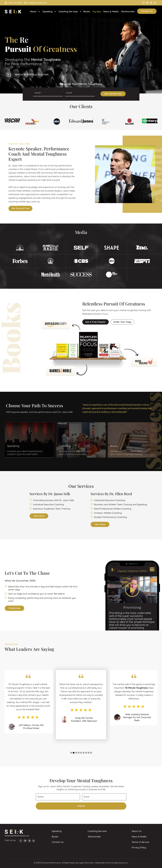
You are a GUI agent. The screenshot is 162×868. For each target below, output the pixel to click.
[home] (14, 12)
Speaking (57, 831)
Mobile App (14, 608)
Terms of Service (140, 842)
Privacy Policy (139, 847)
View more (39, 516)
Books (87, 11)
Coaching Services (97, 831)
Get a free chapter (96, 322)
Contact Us (147, 11)
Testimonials (128, 11)
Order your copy (122, 322)
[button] (34, 12)
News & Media (111, 11)
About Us (137, 831)
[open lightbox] (27, 75)
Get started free (20, 208)
